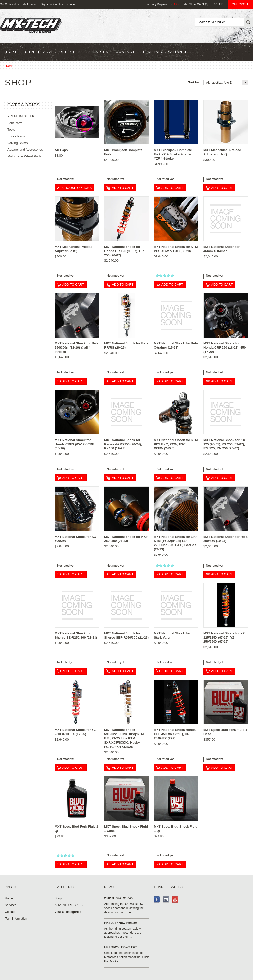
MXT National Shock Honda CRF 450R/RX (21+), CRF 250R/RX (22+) (175, 734)
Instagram (166, 900)
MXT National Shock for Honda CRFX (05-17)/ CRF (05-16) (74, 444)
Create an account (64, 4)
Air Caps (61, 150)
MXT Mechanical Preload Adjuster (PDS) (73, 249)
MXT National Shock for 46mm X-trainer (221, 249)
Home (9, 66)
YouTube (175, 900)
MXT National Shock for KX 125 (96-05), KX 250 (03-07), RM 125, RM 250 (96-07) (224, 444)
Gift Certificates (9, 4)
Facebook (157, 900)
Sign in (45, 4)
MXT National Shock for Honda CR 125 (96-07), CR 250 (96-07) (124, 251)
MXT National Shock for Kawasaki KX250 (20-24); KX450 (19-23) (123, 444)
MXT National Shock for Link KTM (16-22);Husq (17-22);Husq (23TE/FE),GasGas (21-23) (176, 543)
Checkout (241, 4)
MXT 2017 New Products (121, 923)
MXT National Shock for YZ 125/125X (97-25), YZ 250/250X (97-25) (224, 637)
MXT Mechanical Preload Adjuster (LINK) (222, 152)
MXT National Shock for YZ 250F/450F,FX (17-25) (75, 732)
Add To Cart (123, 188)
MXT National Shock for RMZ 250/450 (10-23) (225, 539)
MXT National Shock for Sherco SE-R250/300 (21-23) (76, 635)
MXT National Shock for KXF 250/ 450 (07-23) (126, 539)
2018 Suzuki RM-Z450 (119, 898)
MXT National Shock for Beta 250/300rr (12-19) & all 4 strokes (77, 348)
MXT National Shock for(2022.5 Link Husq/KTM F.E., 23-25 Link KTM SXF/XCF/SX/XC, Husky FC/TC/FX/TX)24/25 (124, 738)
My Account (29, 4)
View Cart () (206, 4)
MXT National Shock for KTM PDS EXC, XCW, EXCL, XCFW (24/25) (176, 444)
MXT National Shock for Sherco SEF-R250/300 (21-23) (126, 635)
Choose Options (77, 188)
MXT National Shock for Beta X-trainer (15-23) (176, 345)
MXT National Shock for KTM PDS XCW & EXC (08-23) (176, 249)
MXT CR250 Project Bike (121, 947)
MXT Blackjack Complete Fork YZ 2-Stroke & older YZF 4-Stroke (173, 154)
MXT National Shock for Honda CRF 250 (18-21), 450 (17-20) (225, 348)
